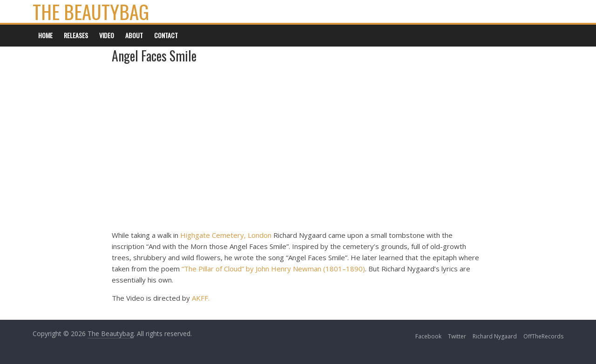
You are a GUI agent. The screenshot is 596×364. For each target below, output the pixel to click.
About (134, 35)
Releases (76, 35)
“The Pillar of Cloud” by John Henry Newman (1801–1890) (273, 269)
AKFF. (201, 298)
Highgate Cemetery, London (226, 235)
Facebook (428, 336)
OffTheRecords (543, 336)
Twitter (457, 336)
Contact (166, 35)
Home (45, 35)
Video (107, 35)
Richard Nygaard (495, 336)
